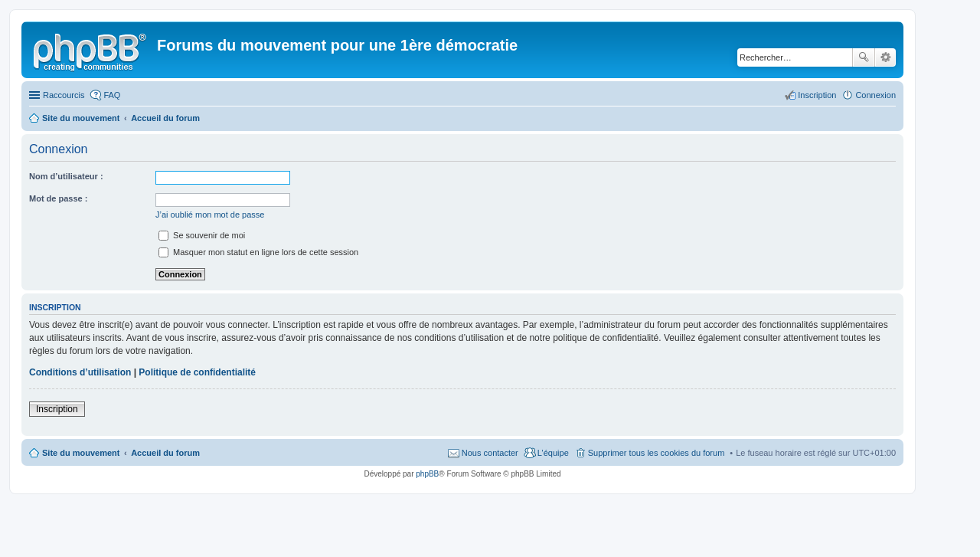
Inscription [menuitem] (817, 95)
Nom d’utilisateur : (66, 176)
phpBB (427, 474)
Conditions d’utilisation (80, 372)
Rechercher (864, 57)
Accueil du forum (165, 453)
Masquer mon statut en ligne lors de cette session (258, 252)
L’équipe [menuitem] (553, 453)
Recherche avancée (885, 57)
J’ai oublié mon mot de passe (210, 215)
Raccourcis (64, 95)
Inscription (57, 409)
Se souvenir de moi (202, 235)
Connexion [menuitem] (875, 95)
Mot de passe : (58, 198)
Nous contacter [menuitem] (490, 453)
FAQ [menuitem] (112, 95)
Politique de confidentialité (197, 372)
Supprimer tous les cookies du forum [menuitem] (657, 453)
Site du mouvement (81, 453)
